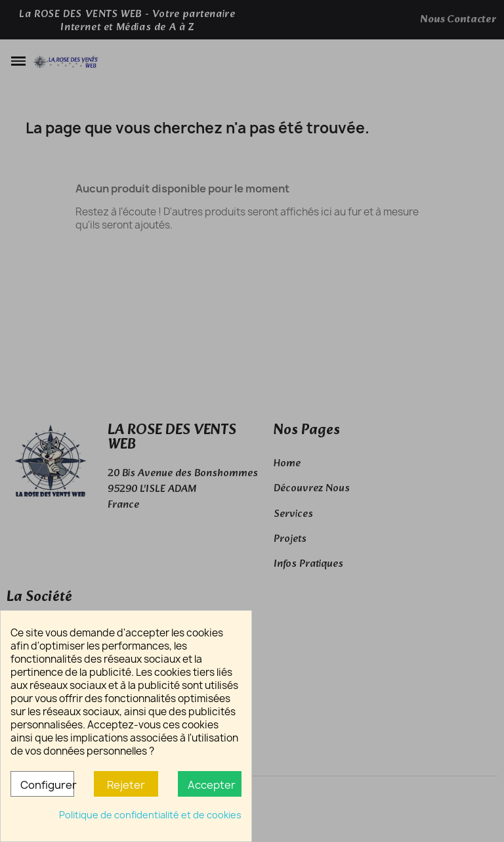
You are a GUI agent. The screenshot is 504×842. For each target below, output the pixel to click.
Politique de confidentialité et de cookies (150, 815)
